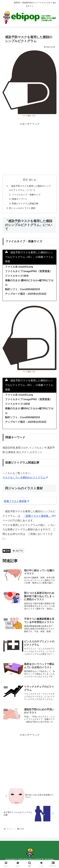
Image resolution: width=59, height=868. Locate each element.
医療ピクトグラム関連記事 (25, 204)
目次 (25, 180)
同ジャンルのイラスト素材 (22, 208)
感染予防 (18, 551)
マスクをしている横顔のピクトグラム (25, 477)
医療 (7, 551)
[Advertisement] (29, 148)
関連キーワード (20, 199)
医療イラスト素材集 (17, 501)
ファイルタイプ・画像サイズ (26, 195)
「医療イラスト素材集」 (38, 516)
